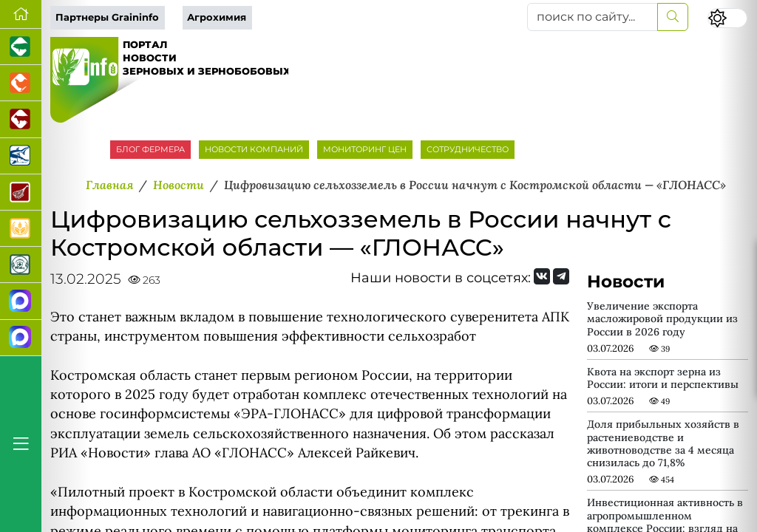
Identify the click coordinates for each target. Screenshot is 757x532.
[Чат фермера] (21, 338)
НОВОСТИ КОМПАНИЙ (254, 149)
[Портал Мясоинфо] (21, 192)
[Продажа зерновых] (21, 229)
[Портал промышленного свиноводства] (21, 47)
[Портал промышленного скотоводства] (21, 119)
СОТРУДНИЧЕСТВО (468, 149)
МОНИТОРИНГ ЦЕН (365, 149)
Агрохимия (217, 17)
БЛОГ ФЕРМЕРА (150, 149)
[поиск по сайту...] (593, 17)
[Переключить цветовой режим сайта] (727, 18)
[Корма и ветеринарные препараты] (21, 265)
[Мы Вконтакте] (542, 276)
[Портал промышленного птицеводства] (21, 83)
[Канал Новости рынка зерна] (21, 301)
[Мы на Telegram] (561, 276)
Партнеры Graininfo (107, 17)
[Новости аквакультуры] (21, 156)
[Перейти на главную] (21, 14)
